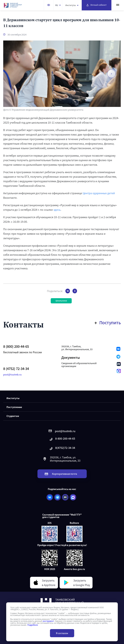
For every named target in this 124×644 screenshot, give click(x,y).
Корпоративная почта (61, 474)
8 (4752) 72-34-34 (16, 369)
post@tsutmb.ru (12, 374)
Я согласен (62, 633)
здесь (57, 210)
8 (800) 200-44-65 (16, 346)
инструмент (48, 621)
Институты (72, 5)
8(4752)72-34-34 (62, 449)
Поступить (108, 322)
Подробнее (33, 625)
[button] (111, 74)
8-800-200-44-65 (62, 439)
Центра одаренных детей (99, 193)
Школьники (61, 301)
